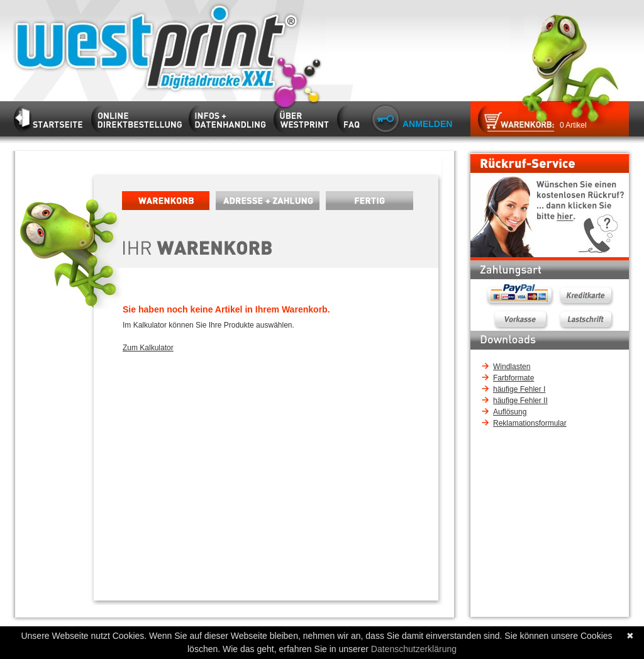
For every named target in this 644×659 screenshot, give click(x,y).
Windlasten (512, 367)
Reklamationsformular (530, 423)
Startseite (147, 46)
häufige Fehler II (520, 401)
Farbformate (514, 378)
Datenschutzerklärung (414, 649)
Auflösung (510, 412)
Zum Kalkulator (148, 348)
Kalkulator (140, 116)
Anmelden (427, 124)
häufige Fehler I (519, 389)
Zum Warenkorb (511, 122)
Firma (304, 116)
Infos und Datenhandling (230, 116)
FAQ (352, 116)
